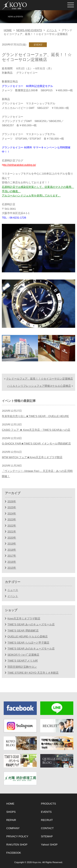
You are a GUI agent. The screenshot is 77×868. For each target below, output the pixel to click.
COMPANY (13, 828)
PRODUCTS (49, 804)
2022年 (12, 526)
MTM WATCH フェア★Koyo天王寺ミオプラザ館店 (32, 457)
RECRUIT (47, 820)
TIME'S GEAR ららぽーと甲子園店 (28, 643)
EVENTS (46, 812)
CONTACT (47, 828)
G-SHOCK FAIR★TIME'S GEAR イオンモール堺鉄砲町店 (36, 444)
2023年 (12, 519)
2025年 (12, 507)
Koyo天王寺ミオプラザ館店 (24, 618)
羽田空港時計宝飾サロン (22, 667)
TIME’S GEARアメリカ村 (23, 661)
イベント (52, 30)
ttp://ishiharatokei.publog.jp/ (20, 165)
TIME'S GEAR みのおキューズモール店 (31, 649)
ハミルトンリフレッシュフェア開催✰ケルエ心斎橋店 (39, 386)
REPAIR (11, 820)
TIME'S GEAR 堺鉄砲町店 (23, 631)
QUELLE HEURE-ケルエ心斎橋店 (28, 636)
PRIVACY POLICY (17, 836)
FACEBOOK (14, 853)
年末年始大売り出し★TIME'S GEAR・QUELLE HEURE (35, 416)
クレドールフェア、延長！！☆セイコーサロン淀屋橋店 (40, 379)
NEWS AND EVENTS (29, 30)
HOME (8, 30)
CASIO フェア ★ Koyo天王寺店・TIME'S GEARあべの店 (36, 430)
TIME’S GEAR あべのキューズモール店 (31, 624)
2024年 (12, 513)
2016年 (12, 562)
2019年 (12, 544)
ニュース (13, 590)
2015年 (12, 568)
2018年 (12, 550)
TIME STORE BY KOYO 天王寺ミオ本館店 (33, 673)
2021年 (12, 532)
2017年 (12, 556)
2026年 (12, 501)
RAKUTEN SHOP (17, 845)
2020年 (12, 538)
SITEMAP (47, 836)
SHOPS (11, 812)
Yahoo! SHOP (49, 845)
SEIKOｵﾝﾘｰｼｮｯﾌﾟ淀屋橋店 (23, 655)
